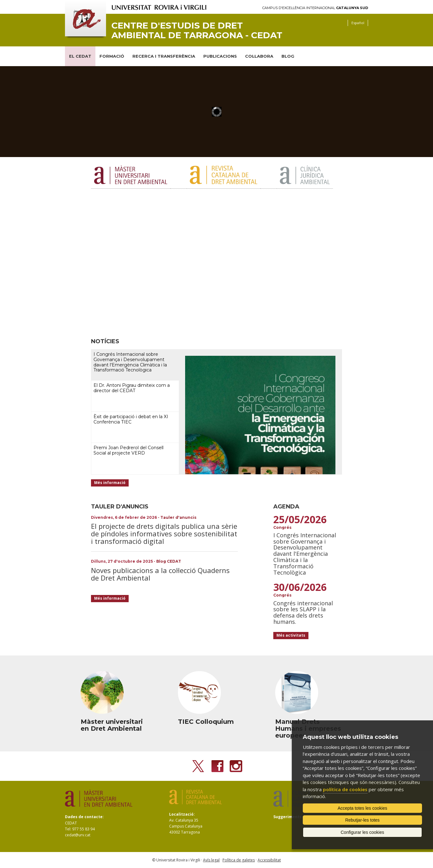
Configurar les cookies (363, 832)
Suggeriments (287, 817)
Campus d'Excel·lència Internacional (315, 8)
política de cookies (345, 789)
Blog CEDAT (169, 561)
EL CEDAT (80, 56)
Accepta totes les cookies (362, 808)
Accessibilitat (269, 860)
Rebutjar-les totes (362, 820)
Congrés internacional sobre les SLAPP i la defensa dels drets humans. (303, 612)
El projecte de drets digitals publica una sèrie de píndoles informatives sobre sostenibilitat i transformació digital (164, 534)
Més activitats (291, 635)
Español (358, 23)
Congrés (282, 527)
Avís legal (211, 860)
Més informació (110, 483)
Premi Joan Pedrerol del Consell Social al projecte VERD (128, 450)
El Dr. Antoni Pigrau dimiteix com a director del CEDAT (132, 388)
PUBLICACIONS (220, 56)
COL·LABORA (259, 56)
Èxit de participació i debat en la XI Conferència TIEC (131, 419)
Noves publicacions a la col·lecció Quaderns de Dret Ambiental (160, 574)
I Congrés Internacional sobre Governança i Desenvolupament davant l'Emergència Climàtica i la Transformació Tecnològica (130, 362)
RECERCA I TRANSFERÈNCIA (164, 56)
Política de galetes (239, 860)
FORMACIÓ (112, 56)
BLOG (288, 56)
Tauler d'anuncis (178, 517)
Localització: (182, 814)
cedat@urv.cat (78, 835)
